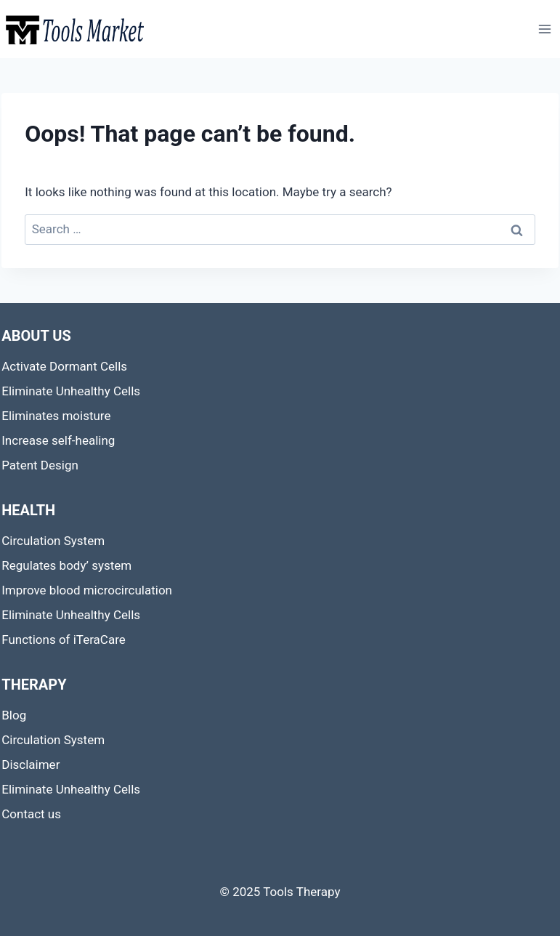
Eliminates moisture (56, 416)
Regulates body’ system (66, 565)
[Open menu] (545, 29)
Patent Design (40, 465)
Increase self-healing (58, 440)
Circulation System (53, 541)
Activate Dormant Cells (64, 366)
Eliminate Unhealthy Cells (71, 391)
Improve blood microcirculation (87, 590)
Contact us (31, 814)
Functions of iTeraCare (64, 640)
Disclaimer (31, 764)
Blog (14, 715)
